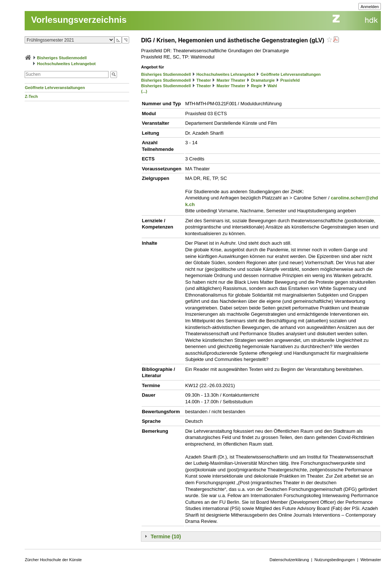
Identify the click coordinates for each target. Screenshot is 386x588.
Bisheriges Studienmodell (62, 58)
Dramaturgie (263, 80)
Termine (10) (166, 536)
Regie (256, 86)
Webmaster (371, 560)
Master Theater (231, 80)
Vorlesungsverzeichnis (79, 20)
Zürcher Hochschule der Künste (53, 560)
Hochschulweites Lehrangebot (67, 64)
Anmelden (370, 7)
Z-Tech (31, 96)
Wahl (272, 86)
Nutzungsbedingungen (334, 560)
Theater (204, 80)
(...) (144, 91)
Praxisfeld (290, 80)
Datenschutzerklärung (289, 560)
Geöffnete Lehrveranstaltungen (55, 88)
